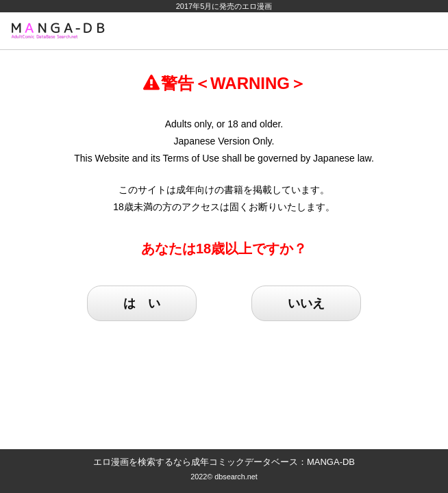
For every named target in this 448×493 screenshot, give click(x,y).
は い (142, 303)
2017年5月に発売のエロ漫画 (224, 6)
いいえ (306, 303)
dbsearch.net (236, 477)
